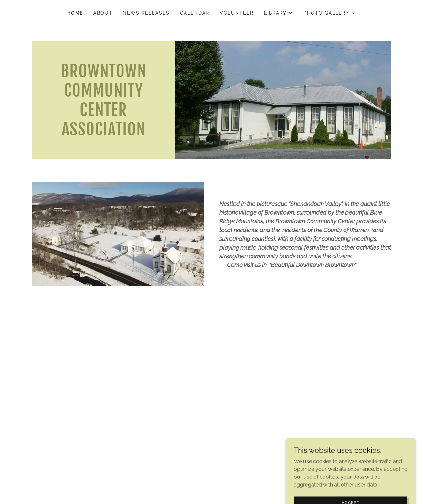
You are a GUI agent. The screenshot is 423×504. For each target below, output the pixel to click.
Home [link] (75, 13)
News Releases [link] (146, 13)
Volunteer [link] (237, 13)
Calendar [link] (195, 13)
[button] (279, 13)
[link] (104, 134)
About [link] (103, 13)
